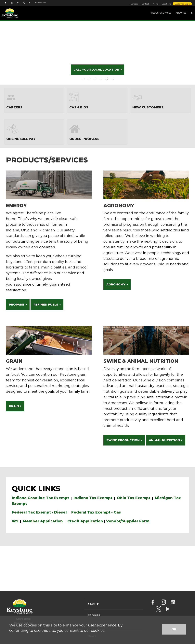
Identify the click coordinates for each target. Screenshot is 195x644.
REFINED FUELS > (47, 305)
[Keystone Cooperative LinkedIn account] (18, 5)
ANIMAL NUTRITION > (166, 440)
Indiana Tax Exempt (93, 498)
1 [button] (83, 79)
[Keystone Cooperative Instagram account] (12, 5)
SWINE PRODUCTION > (124, 440)
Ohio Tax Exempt (134, 498)
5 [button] (106, 79)
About (93, 604)
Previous (15, 52)
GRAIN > (15, 406)
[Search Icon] (192, 13)
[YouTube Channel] (30, 5)
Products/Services (160, 13)
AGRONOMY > (117, 284)
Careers (134, 4)
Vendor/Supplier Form (128, 521)
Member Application (43, 521)
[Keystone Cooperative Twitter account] (24, 5)
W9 (15, 521)
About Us (181, 13)
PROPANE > (18, 305)
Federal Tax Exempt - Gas (96, 512)
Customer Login (182, 4)
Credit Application (85, 521)
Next (181, 52)
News (155, 4)
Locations (166, 4)
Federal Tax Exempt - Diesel (39, 512)
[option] (97, 52)
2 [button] (89, 79)
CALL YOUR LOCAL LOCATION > (98, 70)
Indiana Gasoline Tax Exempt (40, 498)
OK (174, 629)
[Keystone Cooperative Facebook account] (6, 5)
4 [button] (100, 79)
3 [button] (95, 79)
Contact (145, 4)
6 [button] (112, 79)
